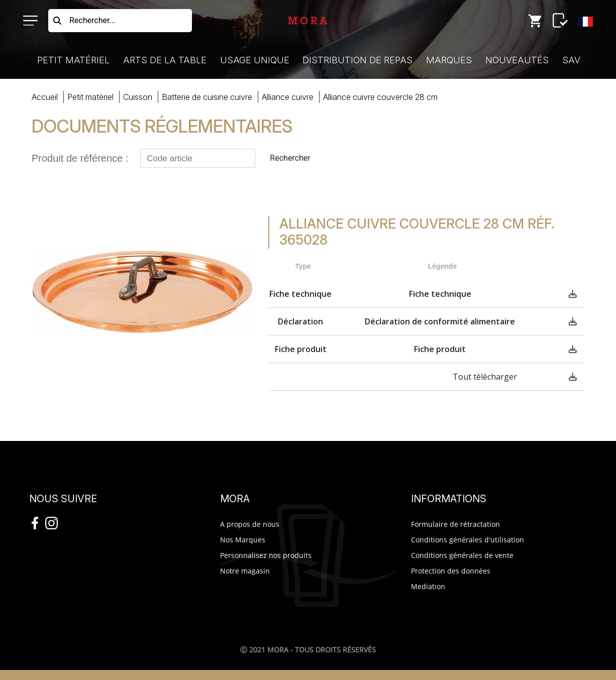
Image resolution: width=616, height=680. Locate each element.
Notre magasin (245, 571)
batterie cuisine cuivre (207, 97)
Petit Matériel (73, 60)
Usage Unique (255, 60)
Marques (449, 60)
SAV (571, 60)
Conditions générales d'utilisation (468, 540)
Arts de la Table (165, 60)
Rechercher (290, 158)
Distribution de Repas (357, 60)
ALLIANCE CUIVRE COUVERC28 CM (380, 97)
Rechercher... (92, 20)
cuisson (138, 97)
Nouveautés (517, 60)
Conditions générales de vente (462, 555)
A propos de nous (250, 524)
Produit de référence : (80, 158)
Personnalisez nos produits (266, 555)
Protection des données (451, 571)
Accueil (45, 97)
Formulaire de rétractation (455, 524)
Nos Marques (243, 540)
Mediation (428, 586)
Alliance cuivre (288, 97)
